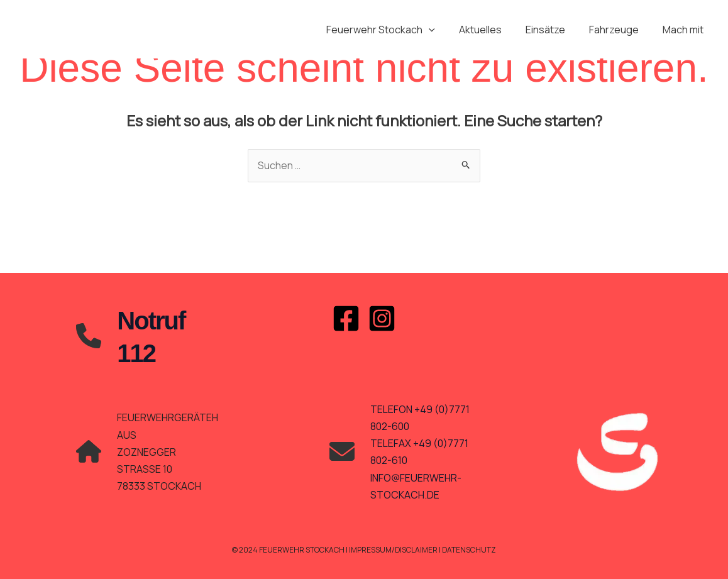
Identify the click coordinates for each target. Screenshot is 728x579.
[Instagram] (382, 318)
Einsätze (555, 30)
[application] (446, 30)
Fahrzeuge (620, 30)
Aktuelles (494, 30)
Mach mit (685, 30)
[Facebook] (346, 318)
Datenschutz (471, 550)
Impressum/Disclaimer (394, 550)
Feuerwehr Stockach (398, 30)
